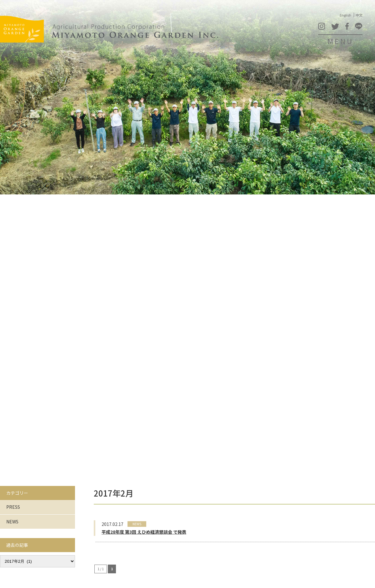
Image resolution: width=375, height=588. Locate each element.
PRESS (13, 507)
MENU (340, 41)
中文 (359, 15)
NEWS (12, 522)
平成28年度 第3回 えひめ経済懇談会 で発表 (144, 532)
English (345, 15)
